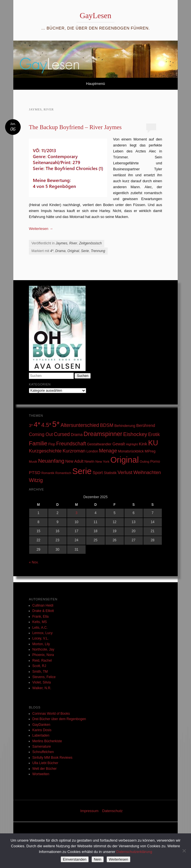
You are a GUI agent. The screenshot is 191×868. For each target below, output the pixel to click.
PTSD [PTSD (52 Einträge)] (35, 472)
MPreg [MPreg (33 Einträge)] (150, 451)
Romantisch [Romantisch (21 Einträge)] (63, 473)
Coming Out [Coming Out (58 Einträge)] (41, 434)
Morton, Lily (41, 644)
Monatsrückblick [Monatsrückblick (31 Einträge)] (131, 451)
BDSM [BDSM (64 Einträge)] (107, 425)
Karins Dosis (42, 730)
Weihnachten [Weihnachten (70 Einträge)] (147, 472)
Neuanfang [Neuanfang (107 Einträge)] (51, 461)
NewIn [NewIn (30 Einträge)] (89, 462)
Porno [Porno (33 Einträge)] (155, 461)
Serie (85, 251)
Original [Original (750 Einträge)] (124, 460)
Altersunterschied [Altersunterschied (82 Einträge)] (80, 425)
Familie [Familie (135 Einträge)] (38, 443)
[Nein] (184, 851)
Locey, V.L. (41, 638)
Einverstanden (75, 859)
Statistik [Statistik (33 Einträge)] (110, 473)
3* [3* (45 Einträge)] (31, 425)
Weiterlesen (41, 229)
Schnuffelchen (43, 752)
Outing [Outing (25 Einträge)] (145, 462)
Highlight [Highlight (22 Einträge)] (132, 444)
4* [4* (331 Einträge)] (37, 424)
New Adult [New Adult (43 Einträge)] (74, 461)
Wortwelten (41, 774)
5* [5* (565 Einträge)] (56, 424)
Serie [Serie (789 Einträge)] (82, 471)
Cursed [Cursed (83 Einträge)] (62, 434)
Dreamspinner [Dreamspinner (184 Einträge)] (103, 434)
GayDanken (41, 725)
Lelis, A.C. (40, 628)
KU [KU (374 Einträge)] (153, 443)
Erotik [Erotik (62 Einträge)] (154, 434)
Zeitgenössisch (90, 243)
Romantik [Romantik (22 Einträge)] (48, 473)
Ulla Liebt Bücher (45, 763)
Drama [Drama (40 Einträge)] (77, 435)
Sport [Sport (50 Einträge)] (98, 472)
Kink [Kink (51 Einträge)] (143, 444)
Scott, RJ (39, 666)
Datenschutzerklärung (134, 852)
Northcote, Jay (43, 649)
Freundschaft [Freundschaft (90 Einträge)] (71, 444)
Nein (98, 859)
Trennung (98, 251)
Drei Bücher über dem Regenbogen (59, 719)
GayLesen (95, 15)
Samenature (42, 747)
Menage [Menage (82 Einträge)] (108, 451)
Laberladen (41, 735)
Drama (60, 251)
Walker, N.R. (42, 688)
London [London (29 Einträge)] (92, 451)
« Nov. (34, 562)
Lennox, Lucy (42, 633)
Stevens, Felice (44, 677)
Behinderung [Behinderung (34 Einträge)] (125, 426)
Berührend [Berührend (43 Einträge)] (146, 425)
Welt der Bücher (44, 769)
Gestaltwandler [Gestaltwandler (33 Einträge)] (99, 444)
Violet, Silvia (42, 682)
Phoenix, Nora (43, 655)
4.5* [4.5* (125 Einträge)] (46, 425)
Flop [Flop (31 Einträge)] (52, 444)
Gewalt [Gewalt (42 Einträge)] (119, 444)
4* (52, 251)
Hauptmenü (95, 84)
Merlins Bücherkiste (47, 741)
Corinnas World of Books (51, 714)
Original (73, 251)
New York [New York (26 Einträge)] (102, 461)
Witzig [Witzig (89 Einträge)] (36, 480)
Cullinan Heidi (43, 605)
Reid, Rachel (42, 661)
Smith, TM (40, 672)
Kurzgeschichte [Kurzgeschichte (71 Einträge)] (45, 451)
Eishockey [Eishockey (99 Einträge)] (135, 434)
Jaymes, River (66, 243)
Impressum (89, 811)
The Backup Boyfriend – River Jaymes (75, 127)
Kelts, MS (40, 622)
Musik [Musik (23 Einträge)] (33, 462)
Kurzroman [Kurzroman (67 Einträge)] (74, 451)
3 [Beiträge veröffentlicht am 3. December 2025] (77, 513)
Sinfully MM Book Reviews (52, 758)
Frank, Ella (40, 617)
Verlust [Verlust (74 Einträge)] (125, 472)
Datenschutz (113, 811)
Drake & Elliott (43, 611)
